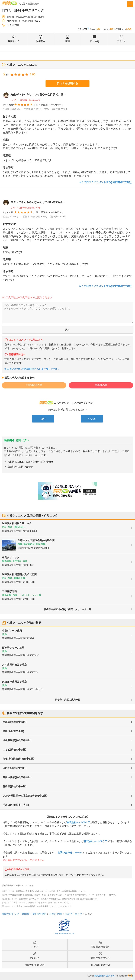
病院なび (10, 3)
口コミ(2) (94, 41)
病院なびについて (100, 958)
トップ (35, 947)
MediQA (35, 958)
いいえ (92, 419)
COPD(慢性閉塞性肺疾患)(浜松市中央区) (25, 796)
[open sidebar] (130, 4)
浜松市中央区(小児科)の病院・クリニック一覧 (68, 609)
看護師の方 (101, 385)
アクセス (121, 41)
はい (43, 419)
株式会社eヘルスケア (78, 822)
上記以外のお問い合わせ (20, 467)
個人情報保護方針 (100, 965)
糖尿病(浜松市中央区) (15, 722)
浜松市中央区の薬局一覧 (68, 700)
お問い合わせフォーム (70, 853)
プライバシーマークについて (64, 934)
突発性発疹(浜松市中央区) (17, 777)
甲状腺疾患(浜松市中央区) (17, 740)
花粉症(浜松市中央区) (15, 786)
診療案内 (41, 41)
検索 (130, 976)
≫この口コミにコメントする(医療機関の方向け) (106, 182)
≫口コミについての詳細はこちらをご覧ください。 (33, 369)
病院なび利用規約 (35, 965)
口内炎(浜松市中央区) (15, 768)
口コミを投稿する (67, 83)
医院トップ (14, 41)
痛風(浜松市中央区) (13, 731)
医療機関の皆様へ (100, 947)
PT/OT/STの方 (34, 385)
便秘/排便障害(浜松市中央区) (19, 759)
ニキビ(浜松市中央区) (15, 750)
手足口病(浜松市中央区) (16, 805)
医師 (67, 41)
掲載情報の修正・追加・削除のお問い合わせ (30, 462)
